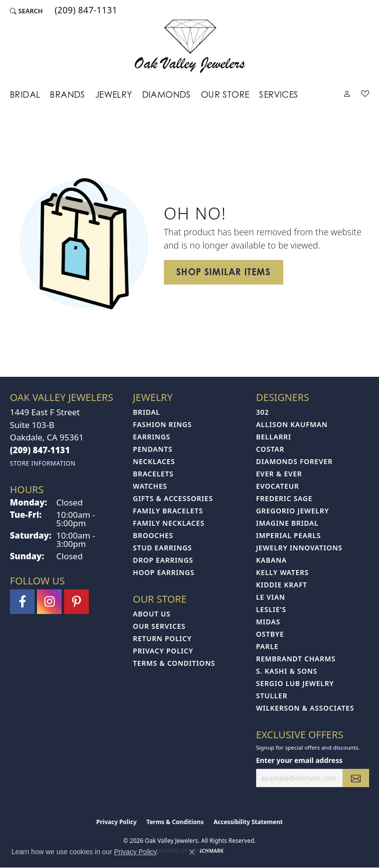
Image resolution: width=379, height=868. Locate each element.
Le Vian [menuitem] (271, 597)
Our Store (225, 94)
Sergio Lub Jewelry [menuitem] (295, 683)
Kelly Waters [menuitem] (283, 572)
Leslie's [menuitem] (271, 609)
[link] (85, 11)
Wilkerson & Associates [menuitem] (305, 708)
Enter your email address (299, 760)
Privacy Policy (163, 651)
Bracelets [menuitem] (153, 474)
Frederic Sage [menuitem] (284, 498)
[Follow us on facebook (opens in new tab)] (22, 602)
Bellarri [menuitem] (274, 437)
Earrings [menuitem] (152, 437)
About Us (152, 614)
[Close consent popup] (192, 852)
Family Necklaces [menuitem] (169, 523)
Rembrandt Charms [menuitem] (296, 659)
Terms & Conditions (174, 663)
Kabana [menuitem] (271, 560)
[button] (26, 11)
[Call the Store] (40, 450)
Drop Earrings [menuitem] (163, 560)
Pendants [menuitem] (152, 449)
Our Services (159, 626)
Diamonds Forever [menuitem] (294, 461)
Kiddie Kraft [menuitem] (282, 585)
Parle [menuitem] (267, 646)
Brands (67, 94)
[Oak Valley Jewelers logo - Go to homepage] (190, 46)
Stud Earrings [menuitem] (162, 548)
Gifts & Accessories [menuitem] (173, 498)
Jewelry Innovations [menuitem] (299, 548)
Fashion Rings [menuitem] (162, 424)
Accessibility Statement (248, 822)
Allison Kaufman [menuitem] (292, 424)
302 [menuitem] (263, 412)
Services (279, 94)
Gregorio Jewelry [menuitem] (293, 511)
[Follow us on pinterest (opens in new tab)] (76, 602)
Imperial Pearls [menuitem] (289, 535)
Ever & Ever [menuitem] (279, 474)
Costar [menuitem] (270, 449)
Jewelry (114, 94)
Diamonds (167, 94)
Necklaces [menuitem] (154, 461)
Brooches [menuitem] (153, 535)
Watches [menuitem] (150, 486)
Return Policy (162, 638)
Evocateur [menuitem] (278, 486)
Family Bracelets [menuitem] (168, 511)
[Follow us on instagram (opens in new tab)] (49, 602)
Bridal (25, 94)
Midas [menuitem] (268, 622)
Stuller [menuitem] (272, 696)
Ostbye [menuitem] (270, 634)
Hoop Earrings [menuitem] (164, 572)
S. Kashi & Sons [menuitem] (287, 671)
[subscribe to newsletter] (356, 778)
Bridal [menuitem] (146, 412)
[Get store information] (43, 463)
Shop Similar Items (224, 272)
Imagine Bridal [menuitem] (287, 523)
